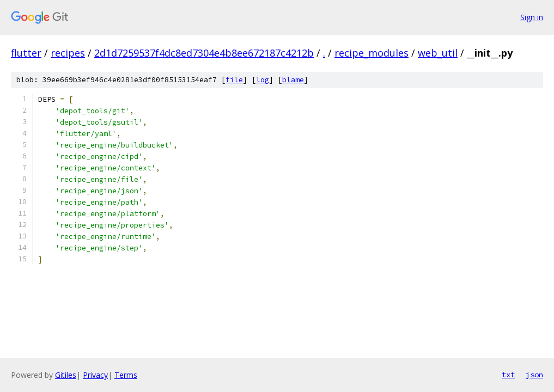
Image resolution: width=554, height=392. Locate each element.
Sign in (532, 17)
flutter (26, 53)
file (234, 80)
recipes (68, 53)
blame (293, 80)
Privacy (95, 375)
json (534, 375)
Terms (126, 375)
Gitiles (66, 375)
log (263, 80)
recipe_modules (372, 53)
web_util (438, 53)
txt (508, 375)
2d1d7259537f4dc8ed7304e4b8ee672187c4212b (204, 53)
